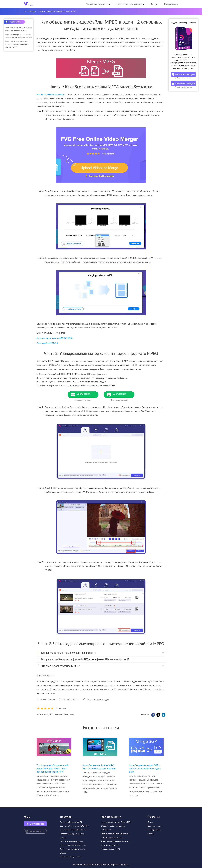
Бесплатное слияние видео (71, 841)
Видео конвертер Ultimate (183, 22)
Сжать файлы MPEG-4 (47, 343)
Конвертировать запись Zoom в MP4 (116, 822)
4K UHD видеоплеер (110, 845)
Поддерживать (171, 4)
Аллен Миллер (48, 699)
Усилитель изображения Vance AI (115, 841)
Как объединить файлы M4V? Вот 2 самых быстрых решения (99, 767)
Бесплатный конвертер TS (71, 822)
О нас (150, 822)
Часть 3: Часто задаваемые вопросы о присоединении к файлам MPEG (17, 44)
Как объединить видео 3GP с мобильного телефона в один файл (145, 768)
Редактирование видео (51, 11)
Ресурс (154, 4)
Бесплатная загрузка (183, 74)
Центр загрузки (35, 824)
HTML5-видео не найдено (112, 837)
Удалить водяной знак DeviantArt (115, 834)
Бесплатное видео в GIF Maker (73, 830)
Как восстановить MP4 (110, 849)
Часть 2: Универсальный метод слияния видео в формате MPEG (19, 36)
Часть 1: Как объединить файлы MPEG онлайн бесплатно (18, 29)
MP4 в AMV (106, 830)
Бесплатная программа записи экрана (73, 851)
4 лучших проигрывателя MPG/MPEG (55, 338)
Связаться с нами (155, 826)
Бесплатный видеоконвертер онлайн (72, 836)
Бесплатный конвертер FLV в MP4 (74, 826)
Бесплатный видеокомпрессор (73, 845)
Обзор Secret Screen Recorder (113, 826)
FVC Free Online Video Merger (50, 94)
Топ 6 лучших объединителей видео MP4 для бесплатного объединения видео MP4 (52, 768)
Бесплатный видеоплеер (70, 857)
